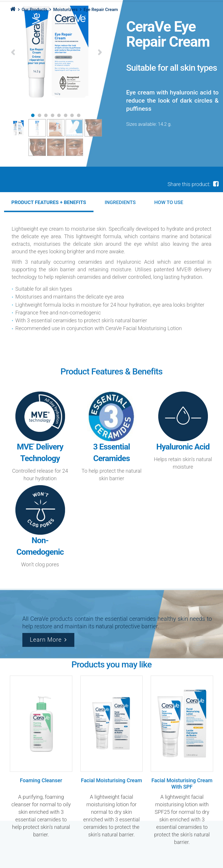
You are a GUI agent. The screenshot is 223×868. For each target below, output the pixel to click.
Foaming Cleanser (41, 780)
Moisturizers (65, 10)
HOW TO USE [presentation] (169, 202)
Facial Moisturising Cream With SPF (182, 784)
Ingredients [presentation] (120, 202)
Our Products (34, 10)
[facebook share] (216, 184)
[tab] (49, 202)
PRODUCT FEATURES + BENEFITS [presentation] (49, 202)
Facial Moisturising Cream (111, 780)
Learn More (46, 640)
